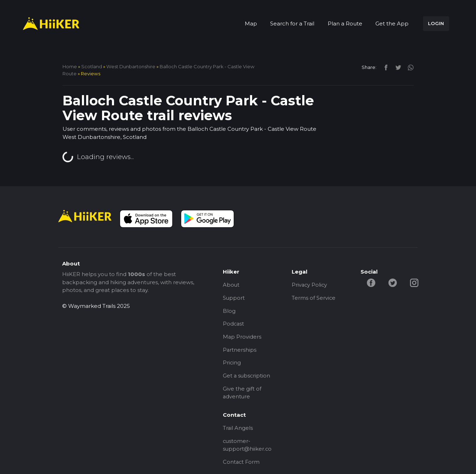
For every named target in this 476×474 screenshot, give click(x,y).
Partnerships (240, 351)
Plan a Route (345, 24)
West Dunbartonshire (131, 66)
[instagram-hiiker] (415, 282)
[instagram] (408, 67)
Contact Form (242, 465)
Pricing (232, 364)
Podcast (234, 325)
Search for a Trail (292, 24)
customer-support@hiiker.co (248, 448)
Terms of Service (314, 298)
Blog (229, 311)
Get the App (392, 24)
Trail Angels (238, 431)
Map (251, 24)
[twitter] (396, 67)
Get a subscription (247, 378)
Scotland (92, 66)
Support (234, 298)
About (231, 285)
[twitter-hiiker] (393, 282)
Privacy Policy (310, 285)
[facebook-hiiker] (371, 282)
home (70, 66)
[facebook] (384, 67)
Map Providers (242, 338)
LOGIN (436, 23)
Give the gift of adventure (242, 395)
